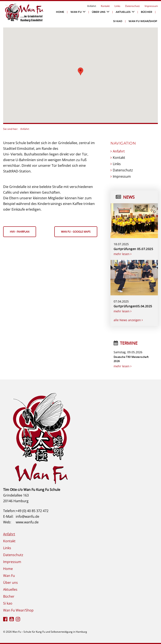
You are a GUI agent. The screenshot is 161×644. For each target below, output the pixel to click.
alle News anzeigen (128, 320)
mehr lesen (123, 254)
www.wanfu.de (27, 522)
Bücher (147, 12)
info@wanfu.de (27, 516)
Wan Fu (76, 12)
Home (60, 12)
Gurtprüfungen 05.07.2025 (133, 249)
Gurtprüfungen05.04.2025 (133, 306)
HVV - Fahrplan (20, 232)
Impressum (151, 6)
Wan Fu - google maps (76, 232)
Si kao (118, 21)
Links (117, 6)
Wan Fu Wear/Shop (143, 21)
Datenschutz (132, 6)
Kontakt (105, 6)
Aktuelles (123, 12)
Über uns (99, 12)
